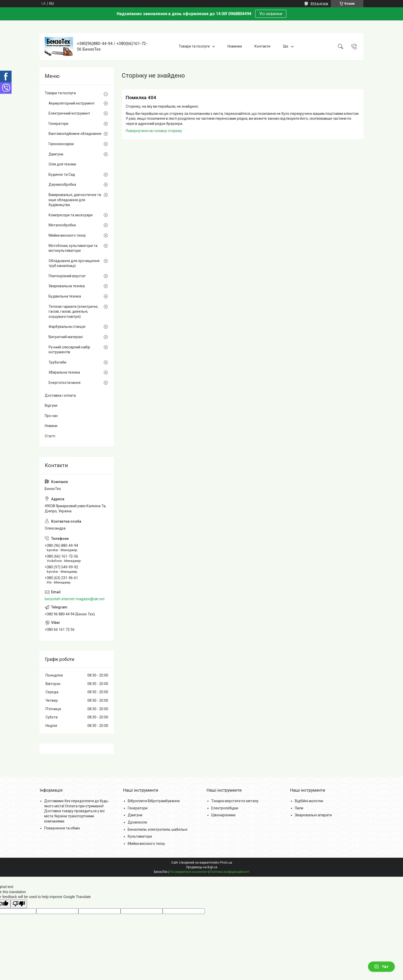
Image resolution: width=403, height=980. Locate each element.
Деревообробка (62, 184)
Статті (50, 436)
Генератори (58, 124)
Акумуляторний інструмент (72, 103)
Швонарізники (223, 815)
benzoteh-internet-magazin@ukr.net (75, 599)
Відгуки (51, 405)
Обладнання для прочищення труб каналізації (74, 263)
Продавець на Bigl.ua (202, 867)
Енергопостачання (65, 383)
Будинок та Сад (62, 174)
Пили (299, 808)
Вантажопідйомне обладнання (75, 134)
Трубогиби (57, 362)
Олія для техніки (62, 164)
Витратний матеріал (66, 337)
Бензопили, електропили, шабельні (158, 829)
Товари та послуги (194, 46)
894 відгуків (319, 4)
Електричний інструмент (69, 113)
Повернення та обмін (62, 828)
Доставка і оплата (60, 395)
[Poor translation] (19, 904)
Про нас (51, 416)
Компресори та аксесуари (71, 215)
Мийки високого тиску (67, 235)
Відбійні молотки (309, 801)
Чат (381, 967)
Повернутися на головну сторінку (154, 131)
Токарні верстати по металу (235, 801)
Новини (51, 426)
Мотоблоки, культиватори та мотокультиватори (73, 248)
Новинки (235, 46)
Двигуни (56, 154)
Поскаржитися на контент (189, 872)
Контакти (262, 46)
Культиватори (140, 836)
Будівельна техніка (65, 296)
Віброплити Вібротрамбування (154, 801)
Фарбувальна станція (67, 327)
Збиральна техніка (64, 372)
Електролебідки (225, 808)
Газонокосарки (61, 144)
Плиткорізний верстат (67, 276)
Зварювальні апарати (313, 815)
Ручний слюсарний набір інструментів (69, 350)
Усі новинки (271, 14)
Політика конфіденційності (230, 872)
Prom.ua (226, 863)
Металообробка (62, 225)
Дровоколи (137, 822)
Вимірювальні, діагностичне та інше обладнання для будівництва (75, 200)
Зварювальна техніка (67, 286)
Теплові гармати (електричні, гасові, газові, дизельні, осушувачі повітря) (73, 312)
